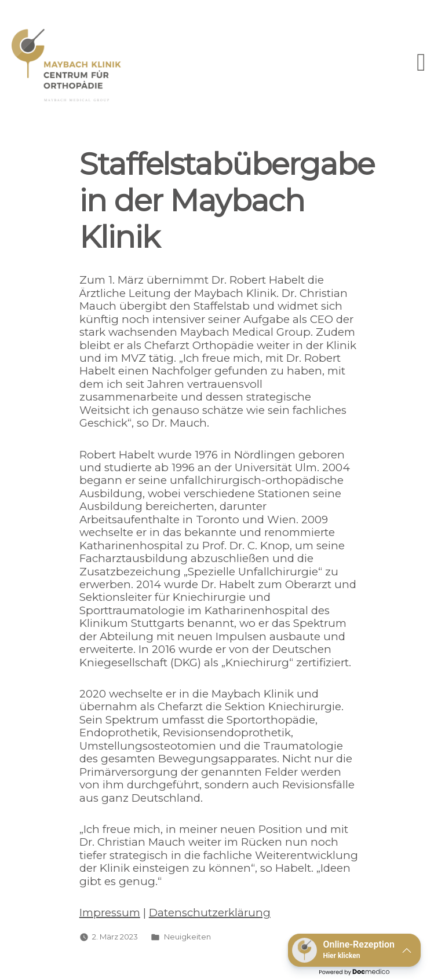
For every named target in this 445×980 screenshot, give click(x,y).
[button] (354, 950)
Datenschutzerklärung (210, 913)
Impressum (110, 913)
